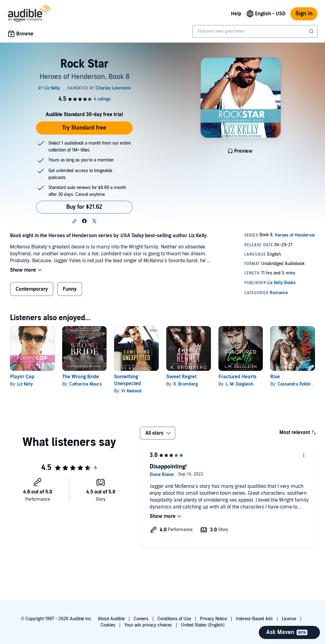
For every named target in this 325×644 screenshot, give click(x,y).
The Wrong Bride (81, 377)
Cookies (108, 625)
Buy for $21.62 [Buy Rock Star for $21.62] (84, 207)
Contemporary (32, 289)
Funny (70, 289)
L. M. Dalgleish (240, 384)
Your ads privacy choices (148, 625)
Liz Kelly (25, 384)
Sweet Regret (181, 377)
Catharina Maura (85, 384)
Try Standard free (84, 128)
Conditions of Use (174, 619)
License (289, 619)
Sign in (304, 14)
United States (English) (203, 625)
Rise (275, 377)
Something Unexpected (127, 380)
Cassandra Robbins (296, 384)
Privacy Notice (213, 619)
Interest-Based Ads (254, 619)
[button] (74, 221)
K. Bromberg (186, 384)
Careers (141, 619)
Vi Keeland (131, 391)
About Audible (111, 619)
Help (236, 14)
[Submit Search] (312, 31)
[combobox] (255, 31)
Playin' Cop (22, 377)
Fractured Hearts (237, 377)
